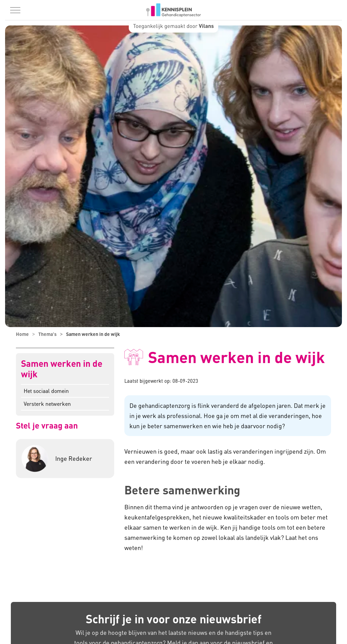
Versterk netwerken (47, 404)
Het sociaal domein (46, 391)
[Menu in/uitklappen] (15, 10)
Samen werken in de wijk (62, 369)
